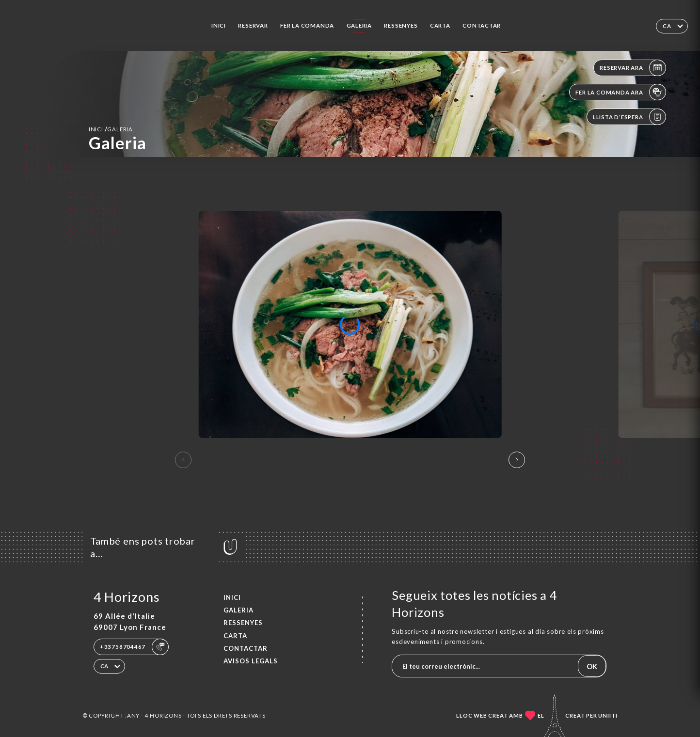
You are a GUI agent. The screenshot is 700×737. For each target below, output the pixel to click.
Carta (440, 25)
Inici (219, 25)
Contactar (482, 25)
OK (592, 666)
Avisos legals (251, 661)
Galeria (359, 25)
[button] (517, 460)
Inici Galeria (111, 129)
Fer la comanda (307, 25)
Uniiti (608, 715)
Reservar (253, 25)
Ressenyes (401, 25)
